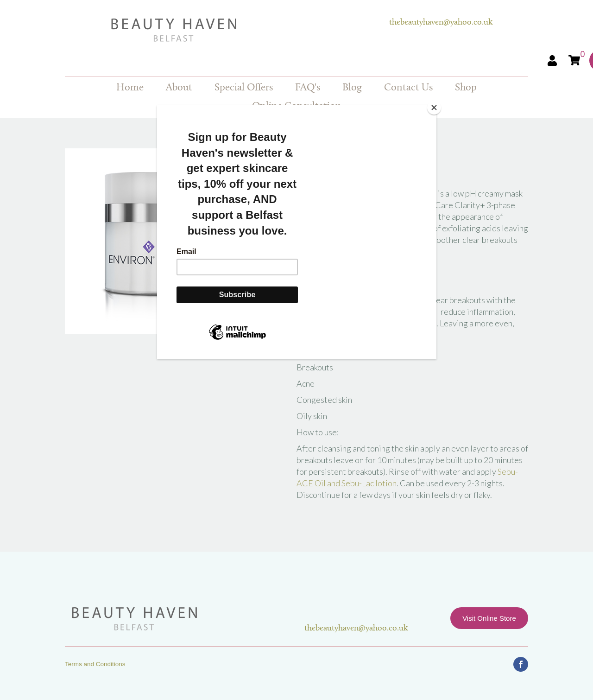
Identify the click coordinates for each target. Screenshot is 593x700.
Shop (466, 88)
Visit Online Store (489, 618)
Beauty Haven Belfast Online (227, 30)
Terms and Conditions (95, 664)
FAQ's (308, 88)
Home (130, 88)
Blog (352, 88)
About (179, 88)
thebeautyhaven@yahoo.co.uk (441, 22)
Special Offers (244, 88)
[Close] (434, 108)
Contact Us (408, 88)
